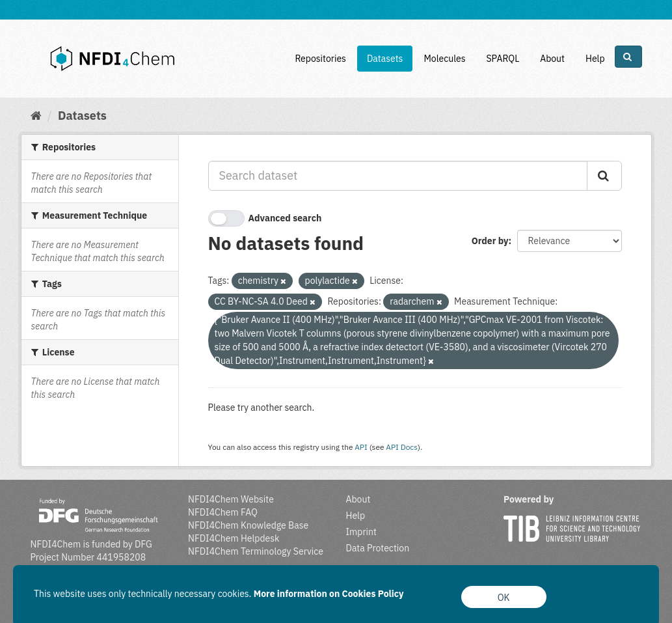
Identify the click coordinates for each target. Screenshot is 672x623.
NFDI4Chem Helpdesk (234, 538)
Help (595, 59)
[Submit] (604, 176)
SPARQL (503, 59)
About (552, 59)
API (361, 447)
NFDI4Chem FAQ (223, 512)
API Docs (402, 447)
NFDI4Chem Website (231, 499)
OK (504, 598)
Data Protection (378, 548)
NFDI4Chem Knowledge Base (248, 525)
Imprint (361, 532)
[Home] (36, 116)
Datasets (385, 59)
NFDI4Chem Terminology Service (256, 551)
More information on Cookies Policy (329, 594)
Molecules (444, 59)
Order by (490, 241)
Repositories (320, 59)
